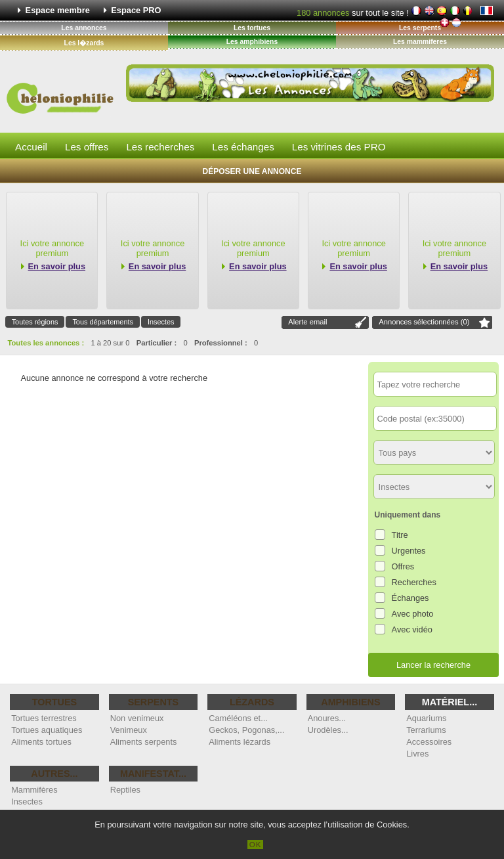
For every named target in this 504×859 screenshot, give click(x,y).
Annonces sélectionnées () (424, 322)
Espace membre (58, 10)
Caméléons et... (238, 718)
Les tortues (252, 28)
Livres (417, 754)
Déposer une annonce (252, 171)
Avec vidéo (412, 629)
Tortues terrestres (44, 718)
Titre (400, 535)
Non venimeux (137, 718)
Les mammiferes (420, 42)
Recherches (414, 582)
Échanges (410, 598)
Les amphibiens (252, 42)
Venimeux (129, 730)
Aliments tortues (41, 742)
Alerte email (307, 322)
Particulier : (157, 343)
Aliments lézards (240, 742)
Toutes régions (35, 322)
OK (256, 845)
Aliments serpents (144, 742)
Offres (403, 566)
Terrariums (426, 730)
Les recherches (160, 147)
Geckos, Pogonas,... (246, 730)
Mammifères (34, 790)
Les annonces (84, 28)
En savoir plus (57, 266)
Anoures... (327, 718)
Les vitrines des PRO (339, 147)
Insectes (161, 322)
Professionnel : (221, 343)
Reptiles (125, 790)
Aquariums (426, 718)
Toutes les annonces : (46, 343)
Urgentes (409, 551)
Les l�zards (84, 43)
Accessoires (429, 742)
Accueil (31, 147)
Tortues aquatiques (47, 730)
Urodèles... (328, 730)
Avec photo (413, 614)
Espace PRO (136, 10)
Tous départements (103, 322)
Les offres (87, 147)
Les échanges (243, 147)
